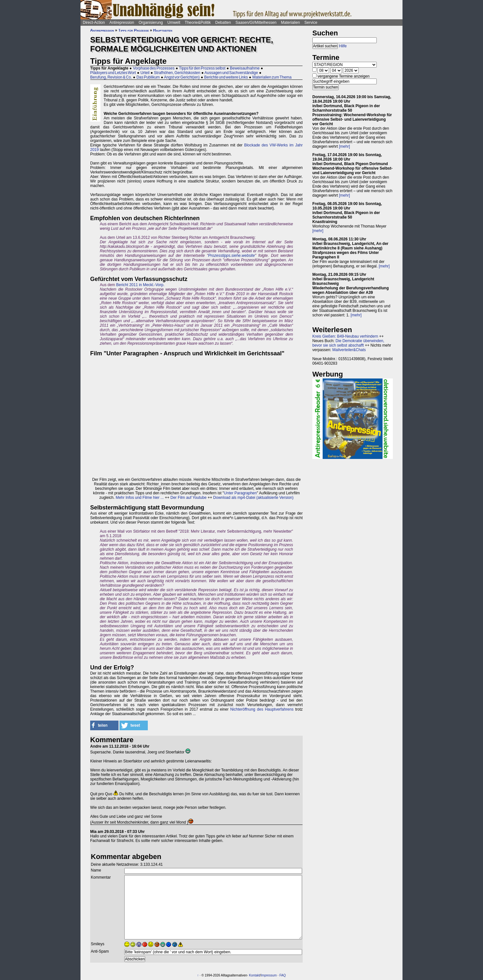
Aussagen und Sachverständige (231, 73)
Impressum (269, 975)
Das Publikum (148, 77)
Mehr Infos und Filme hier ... (140, 498)
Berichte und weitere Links (226, 77)
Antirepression (122, 23)
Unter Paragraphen (240, 493)
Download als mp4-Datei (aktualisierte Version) (253, 498)
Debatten (223, 23)
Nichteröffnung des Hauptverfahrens (262, 709)
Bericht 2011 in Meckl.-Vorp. (140, 285)
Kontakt (254, 975)
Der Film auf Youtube (188, 498)
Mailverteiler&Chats (349, 350)
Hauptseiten (163, 30)
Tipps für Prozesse (133, 30)
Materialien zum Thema (272, 77)
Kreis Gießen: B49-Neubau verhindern (345, 336)
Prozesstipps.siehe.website (232, 256)
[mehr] (345, 146)
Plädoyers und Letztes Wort (113, 73)
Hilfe (343, 46)
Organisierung (151, 23)
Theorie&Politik (198, 23)
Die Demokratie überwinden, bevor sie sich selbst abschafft (348, 343)
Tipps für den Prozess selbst (202, 68)
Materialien (291, 23)
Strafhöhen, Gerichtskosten (177, 73)
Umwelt (174, 23)
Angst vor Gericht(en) (182, 77)
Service (311, 23)
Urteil (145, 73)
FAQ (283, 975)
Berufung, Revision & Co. (111, 77)
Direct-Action (94, 23)
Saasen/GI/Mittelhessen (256, 23)
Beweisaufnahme (245, 68)
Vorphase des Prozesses (154, 68)
